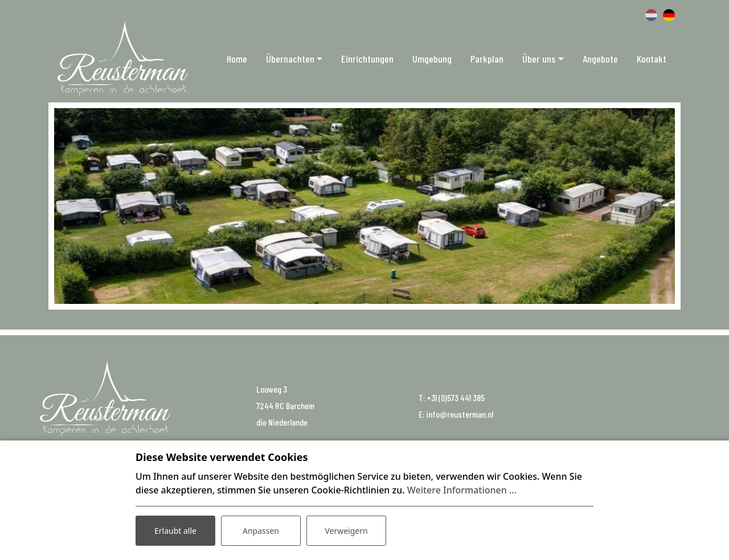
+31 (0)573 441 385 (456, 398)
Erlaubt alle (175, 531)
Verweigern (346, 531)
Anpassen (261, 531)
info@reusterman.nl (460, 414)
